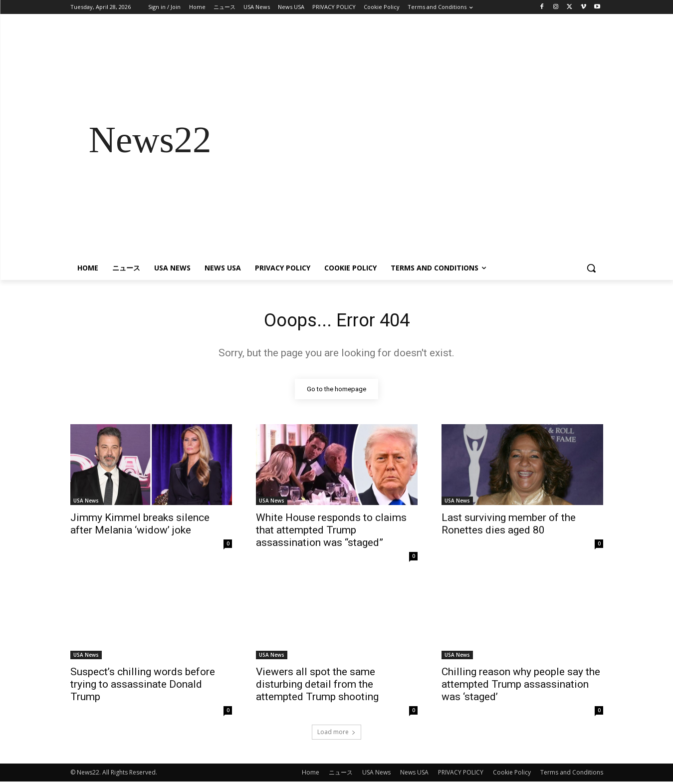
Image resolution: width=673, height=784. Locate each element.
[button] (591, 268)
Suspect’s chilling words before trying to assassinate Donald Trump (143, 687)
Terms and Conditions (572, 775)
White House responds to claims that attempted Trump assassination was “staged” (331, 532)
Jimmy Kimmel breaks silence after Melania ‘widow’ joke (140, 526)
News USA (414, 775)
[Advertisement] (417, 140)
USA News (86, 503)
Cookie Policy (512, 775)
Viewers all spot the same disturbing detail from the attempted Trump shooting (317, 687)
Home (311, 775)
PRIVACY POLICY (461, 775)
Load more (336, 734)
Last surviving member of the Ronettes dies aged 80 (509, 526)
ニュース (341, 775)
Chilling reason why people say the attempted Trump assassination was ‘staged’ (521, 687)
